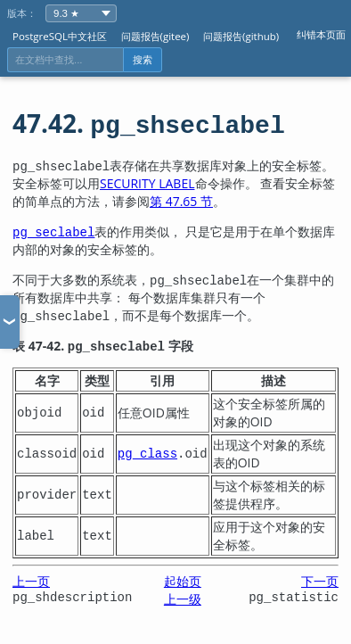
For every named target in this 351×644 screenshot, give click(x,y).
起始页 (183, 581)
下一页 (320, 581)
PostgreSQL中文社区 (60, 36)
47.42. (149, 123)
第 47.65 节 (181, 201)
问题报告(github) (241, 36)
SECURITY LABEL (147, 183)
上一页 (31, 581)
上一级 (183, 599)
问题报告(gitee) (155, 36)
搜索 (143, 60)
